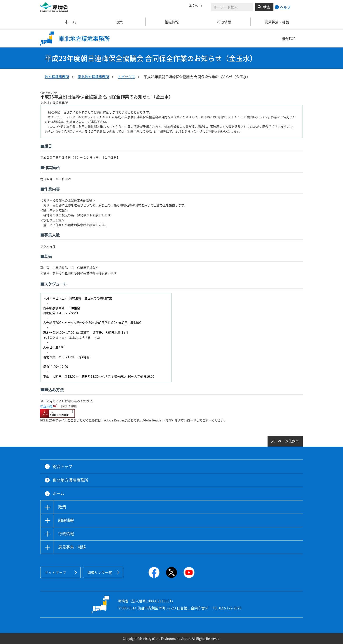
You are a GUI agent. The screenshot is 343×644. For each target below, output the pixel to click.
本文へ (194, 6)
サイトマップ (55, 572)
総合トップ (63, 466)
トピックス (126, 77)
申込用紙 (46, 406)
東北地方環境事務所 (93, 77)
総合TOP (289, 39)
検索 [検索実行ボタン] (267, 7)
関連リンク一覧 (100, 572)
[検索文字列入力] (232, 7)
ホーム (67, 22)
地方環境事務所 (57, 77)
